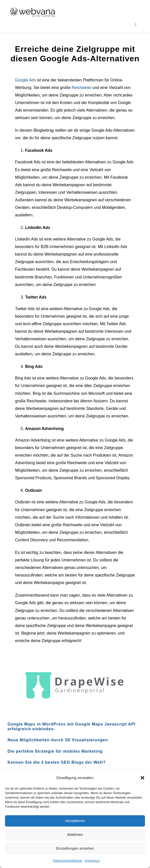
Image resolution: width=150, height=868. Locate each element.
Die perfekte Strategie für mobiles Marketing (55, 751)
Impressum (92, 861)
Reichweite (82, 88)
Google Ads (25, 80)
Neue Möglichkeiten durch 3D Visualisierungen (58, 740)
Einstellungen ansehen (75, 848)
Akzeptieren (75, 821)
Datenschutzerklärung (68, 861)
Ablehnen (75, 834)
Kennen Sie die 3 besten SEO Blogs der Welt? (57, 762)
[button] (142, 778)
